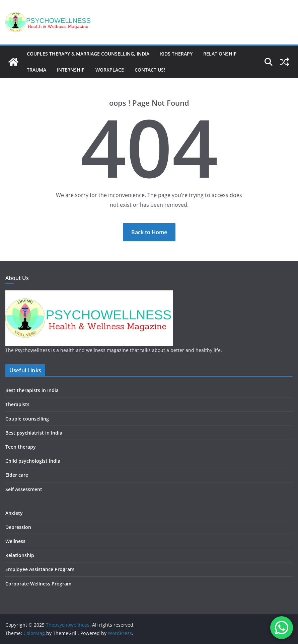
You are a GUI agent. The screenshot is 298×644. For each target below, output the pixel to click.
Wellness (15, 541)
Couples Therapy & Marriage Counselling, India (88, 54)
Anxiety (14, 513)
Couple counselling (27, 419)
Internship (71, 70)
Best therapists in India (32, 390)
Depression (18, 527)
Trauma (36, 70)
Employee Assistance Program (40, 569)
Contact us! (150, 70)
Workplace (110, 70)
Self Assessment (24, 489)
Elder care (17, 475)
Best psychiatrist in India (34, 433)
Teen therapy (21, 447)
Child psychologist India (33, 461)
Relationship (220, 54)
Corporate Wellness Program (38, 584)
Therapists (17, 404)
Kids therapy (176, 54)
